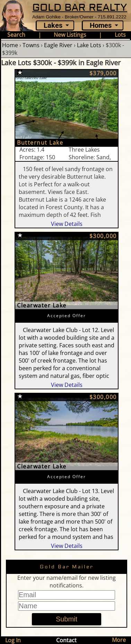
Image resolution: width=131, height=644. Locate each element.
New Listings (70, 35)
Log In (13, 640)
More (119, 640)
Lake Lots (89, 45)
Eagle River (58, 45)
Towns (31, 45)
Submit (67, 619)
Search (16, 35)
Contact (66, 640)
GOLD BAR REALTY (80, 8)
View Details (67, 224)
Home (10, 45)
